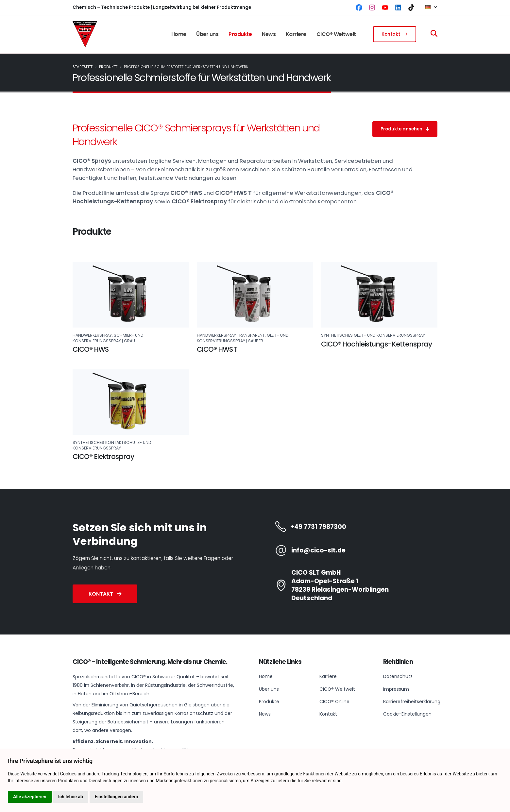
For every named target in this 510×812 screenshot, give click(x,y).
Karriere (296, 34)
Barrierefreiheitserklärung (412, 701)
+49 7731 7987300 (318, 527)
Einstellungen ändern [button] (117, 797)
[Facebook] (359, 8)
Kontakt (395, 34)
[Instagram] (372, 8)
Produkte (240, 34)
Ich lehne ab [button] (71, 797)
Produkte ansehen (405, 129)
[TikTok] (411, 8)
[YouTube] (385, 8)
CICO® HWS (91, 349)
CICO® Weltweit (336, 34)
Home (179, 34)
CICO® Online (334, 701)
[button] (429, 8)
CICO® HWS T (217, 349)
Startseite (83, 67)
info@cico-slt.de (318, 550)
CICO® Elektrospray (103, 457)
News (269, 34)
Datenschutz (398, 676)
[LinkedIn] (398, 8)
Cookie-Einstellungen (407, 714)
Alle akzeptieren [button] (30, 797)
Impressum (395, 689)
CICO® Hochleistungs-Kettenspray (376, 344)
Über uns (207, 34)
